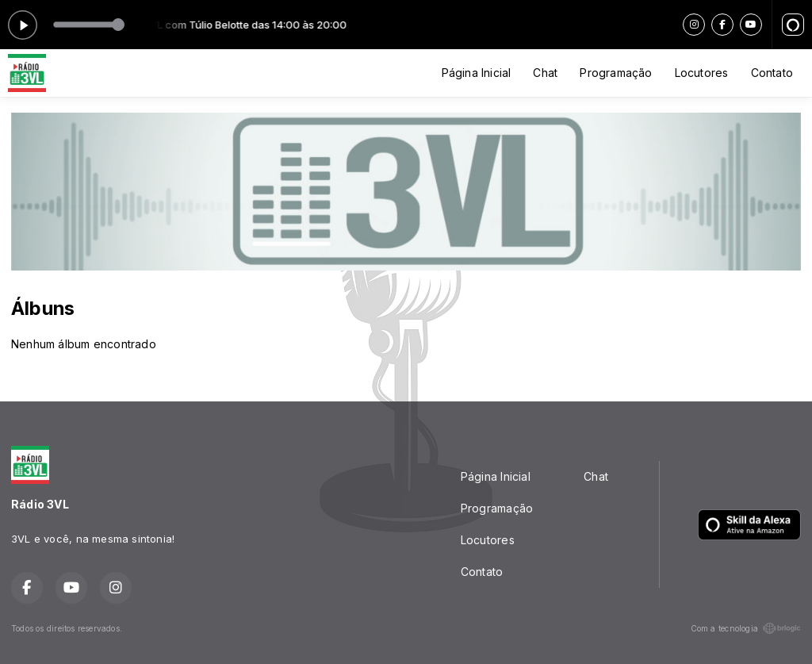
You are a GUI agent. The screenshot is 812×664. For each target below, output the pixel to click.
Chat (545, 73)
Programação (616, 73)
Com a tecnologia (746, 628)
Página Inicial (477, 73)
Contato (772, 73)
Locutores (702, 73)
